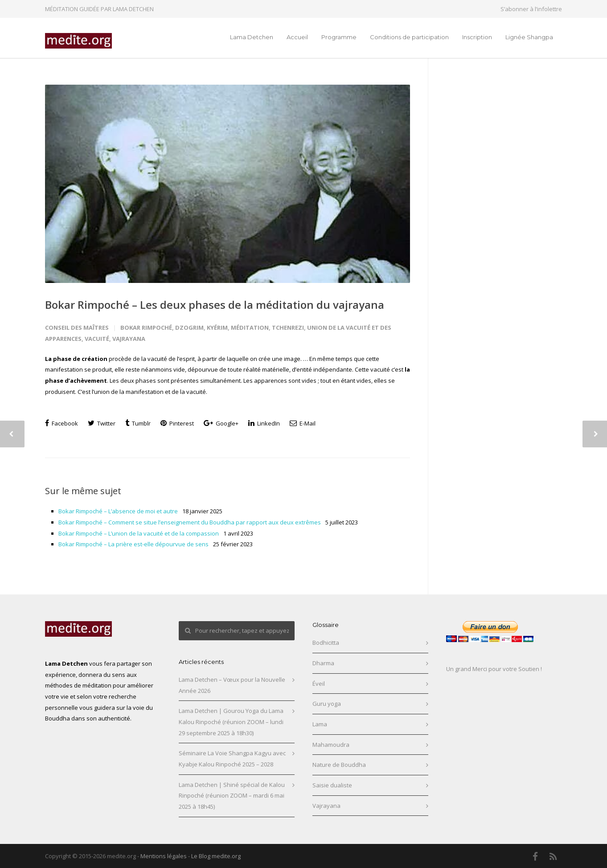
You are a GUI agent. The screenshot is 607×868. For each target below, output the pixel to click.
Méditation (250, 328)
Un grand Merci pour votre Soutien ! (494, 669)
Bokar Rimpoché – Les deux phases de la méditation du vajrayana (215, 305)
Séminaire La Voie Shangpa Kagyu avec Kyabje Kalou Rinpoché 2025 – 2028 (232, 759)
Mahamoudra (331, 745)
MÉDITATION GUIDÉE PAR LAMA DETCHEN (99, 9)
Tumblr (138, 423)
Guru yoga (327, 704)
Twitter (102, 423)
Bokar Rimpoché (146, 328)
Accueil (297, 37)
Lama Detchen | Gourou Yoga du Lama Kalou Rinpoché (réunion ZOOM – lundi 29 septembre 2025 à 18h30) (231, 722)
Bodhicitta (326, 643)
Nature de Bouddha (339, 765)
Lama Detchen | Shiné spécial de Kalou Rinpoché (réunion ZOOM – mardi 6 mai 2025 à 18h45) (232, 796)
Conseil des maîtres (77, 328)
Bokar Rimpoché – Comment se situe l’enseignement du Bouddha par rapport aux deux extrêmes (190, 522)
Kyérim (217, 328)
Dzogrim (189, 328)
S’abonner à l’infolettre (531, 9)
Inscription (477, 37)
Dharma (323, 663)
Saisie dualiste (332, 785)
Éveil (319, 684)
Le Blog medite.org (216, 856)
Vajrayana (129, 339)
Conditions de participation (409, 37)
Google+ (221, 423)
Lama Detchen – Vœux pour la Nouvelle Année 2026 (232, 685)
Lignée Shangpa (529, 37)
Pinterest (177, 423)
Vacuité (97, 339)
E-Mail (303, 423)
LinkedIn (264, 423)
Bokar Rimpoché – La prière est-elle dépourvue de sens (133, 544)
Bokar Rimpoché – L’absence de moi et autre (118, 511)
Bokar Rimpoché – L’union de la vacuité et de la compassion (139, 533)
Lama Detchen (252, 37)
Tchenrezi (288, 328)
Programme (339, 37)
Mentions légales (164, 856)
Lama (320, 724)
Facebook (62, 423)
